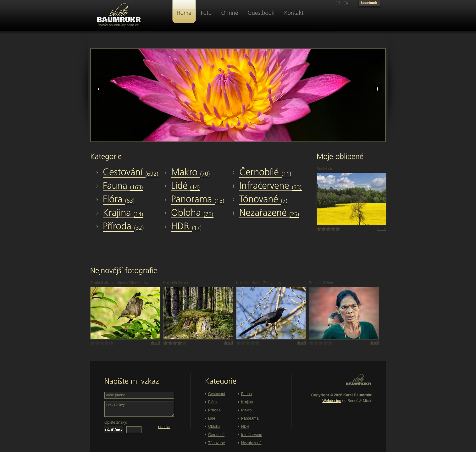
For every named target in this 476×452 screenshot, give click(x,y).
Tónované (216, 443)
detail (382, 229)
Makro (246, 410)
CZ (338, 3)
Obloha (214, 427)
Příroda (214, 410)
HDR (245, 427)
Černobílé (216, 435)
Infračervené (252, 435)
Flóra (212, 402)
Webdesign (332, 401)
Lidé (212, 418)
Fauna (246, 394)
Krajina (247, 402)
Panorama (250, 418)
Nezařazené (251, 443)
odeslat (164, 427)
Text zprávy (139, 409)
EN (346, 3)
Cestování (217, 394)
